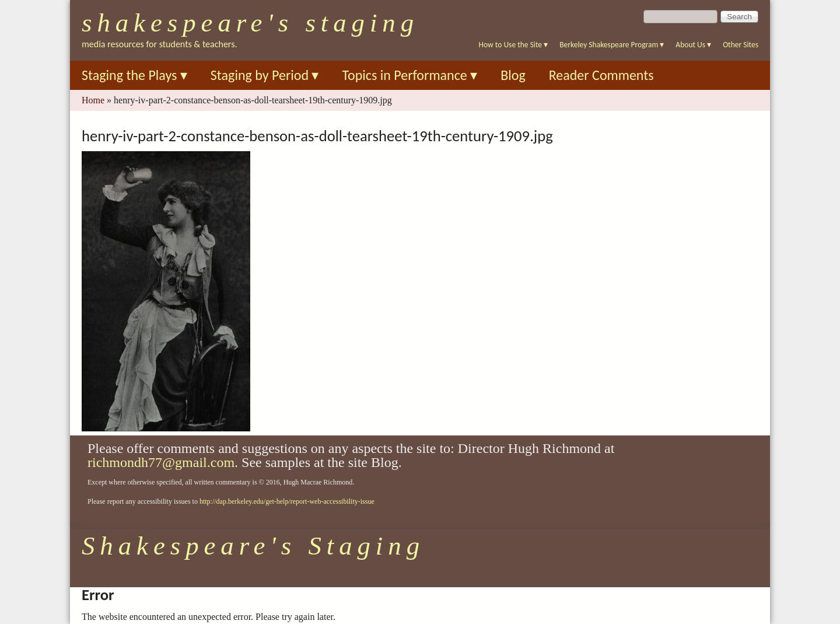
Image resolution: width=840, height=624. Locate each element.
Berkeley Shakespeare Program (612, 45)
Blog (513, 75)
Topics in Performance (409, 75)
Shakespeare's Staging (250, 23)
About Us (693, 45)
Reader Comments (601, 75)
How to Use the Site (514, 45)
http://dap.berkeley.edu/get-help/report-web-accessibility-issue (287, 501)
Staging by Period (265, 75)
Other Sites (741, 45)
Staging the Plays (134, 75)
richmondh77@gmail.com (161, 462)
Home (93, 100)
